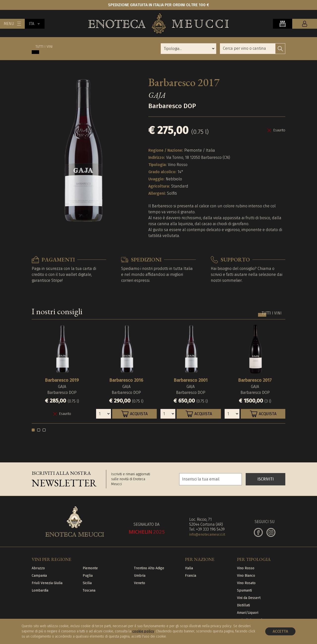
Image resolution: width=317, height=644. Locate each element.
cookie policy (143, 631)
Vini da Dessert (249, 598)
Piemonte (90, 568)
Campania (39, 576)
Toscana (89, 590)
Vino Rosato (246, 583)
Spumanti (244, 590)
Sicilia (87, 583)
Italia (189, 568)
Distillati (243, 605)
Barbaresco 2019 (62, 380)
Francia (191, 576)
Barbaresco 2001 (191, 380)
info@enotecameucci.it (207, 535)
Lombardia (40, 590)
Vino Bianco (246, 576)
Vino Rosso (246, 568)
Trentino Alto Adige (149, 568)
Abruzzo (38, 568)
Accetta (280, 631)
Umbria (140, 576)
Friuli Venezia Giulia (47, 583)
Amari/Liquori (248, 613)
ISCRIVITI (265, 479)
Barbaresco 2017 (255, 380)
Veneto (140, 583)
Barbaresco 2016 (126, 380)
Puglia (88, 576)
